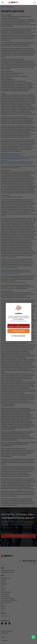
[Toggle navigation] (3, 3)
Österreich (3, 588)
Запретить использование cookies (18, 326)
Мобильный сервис (5, 594)
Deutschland (4, 580)
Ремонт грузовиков (5, 596)
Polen (2, 586)
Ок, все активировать (18, 331)
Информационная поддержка (7, 598)
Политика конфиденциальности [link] (19, 321)
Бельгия (3, 590)
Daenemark (3, 582)
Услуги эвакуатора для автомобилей (9, 600)
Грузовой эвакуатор (5, 578)
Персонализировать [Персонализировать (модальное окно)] (18, 336)
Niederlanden (4, 584)
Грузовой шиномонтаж (6, 592)
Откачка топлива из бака (7, 602)
